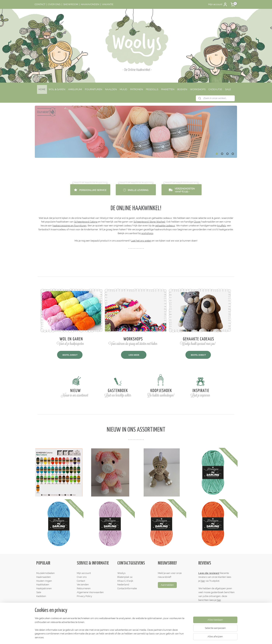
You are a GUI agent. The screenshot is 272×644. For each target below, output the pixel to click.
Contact (81, 581)
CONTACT (40, 4)
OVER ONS (54, 4)
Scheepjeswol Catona (86, 222)
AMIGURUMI (75, 89)
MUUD (123, 89)
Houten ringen (44, 581)
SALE (228, 89)
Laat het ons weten (141, 241)
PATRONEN (137, 89)
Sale (39, 592)
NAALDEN (111, 89)
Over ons (82, 577)
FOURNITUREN (94, 89)
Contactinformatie (127, 588)
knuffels (222, 226)
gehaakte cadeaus (165, 226)
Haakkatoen (43, 585)
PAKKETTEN (168, 89)
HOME (42, 89)
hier (203, 581)
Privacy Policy (84, 596)
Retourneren (84, 588)
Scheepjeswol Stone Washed (149, 222)
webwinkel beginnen (141, 637)
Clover (197, 222)
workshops (147, 233)
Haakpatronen (44, 588)
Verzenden (83, 585)
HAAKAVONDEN (90, 4)
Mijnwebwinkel (172, 637)
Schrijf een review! (210, 608)
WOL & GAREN (57, 89)
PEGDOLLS (152, 89)
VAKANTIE (108, 4)
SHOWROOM (71, 4)
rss (128, 637)
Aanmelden (167, 585)
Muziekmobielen (45, 573)
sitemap (121, 637)
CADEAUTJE (215, 89)
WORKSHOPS (198, 89)
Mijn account (218, 4)
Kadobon (41, 596)
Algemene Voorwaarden (90, 592)
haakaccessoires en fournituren (70, 226)
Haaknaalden (44, 577)
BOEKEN (182, 89)
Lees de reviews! (209, 573)
